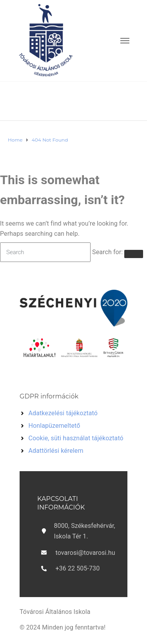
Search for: (107, 252)
